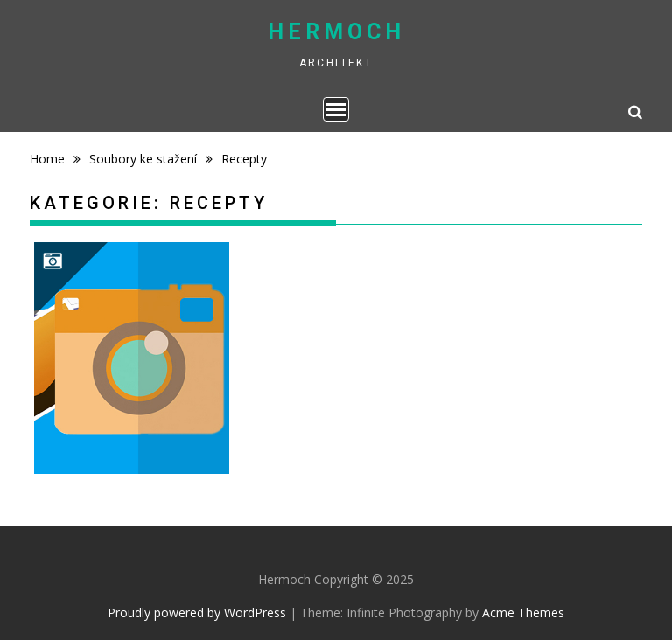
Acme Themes (523, 612)
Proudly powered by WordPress (197, 612)
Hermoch (336, 32)
